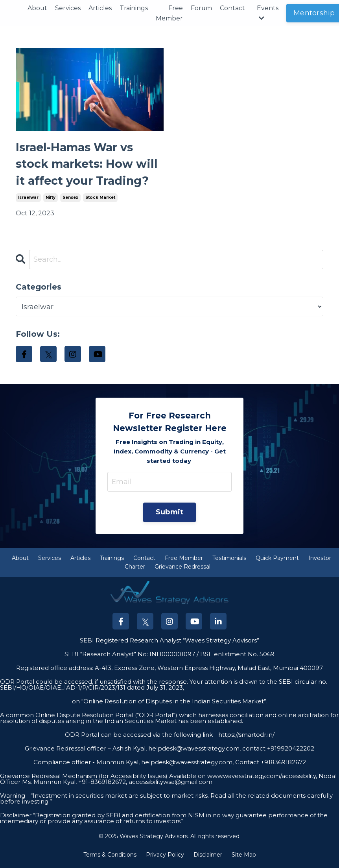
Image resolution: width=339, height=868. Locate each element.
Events (268, 13)
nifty (51, 200)
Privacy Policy (165, 858)
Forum (202, 8)
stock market (100, 200)
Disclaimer (208, 858)
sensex (70, 200)
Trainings (134, 8)
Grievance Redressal (182, 570)
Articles (100, 8)
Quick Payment (277, 561)
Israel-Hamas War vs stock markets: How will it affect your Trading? (89, 166)
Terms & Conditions (110, 858)
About (38, 8)
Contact (233, 8)
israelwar (28, 200)
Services (68, 8)
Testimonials (229, 561)
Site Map (244, 858)
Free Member (170, 13)
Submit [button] (170, 515)
